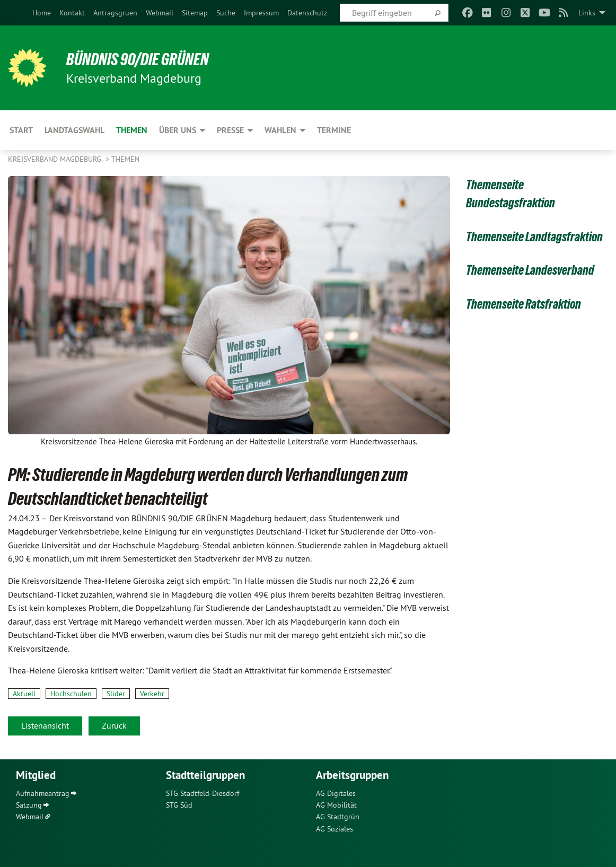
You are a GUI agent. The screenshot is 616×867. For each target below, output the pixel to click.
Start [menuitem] (21, 130)
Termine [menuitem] (334, 130)
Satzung (29, 805)
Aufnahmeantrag (43, 793)
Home (42, 13)
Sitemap (195, 13)
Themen (125, 159)
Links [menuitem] (587, 13)
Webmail (160, 13)
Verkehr (152, 694)
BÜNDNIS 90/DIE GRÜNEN (139, 59)
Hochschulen (71, 694)
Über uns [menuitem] (178, 130)
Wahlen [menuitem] (280, 130)
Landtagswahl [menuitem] (74, 130)
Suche (226, 13)
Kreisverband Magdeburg (56, 159)
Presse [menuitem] (230, 130)
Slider (116, 694)
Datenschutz (307, 13)
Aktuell (24, 694)
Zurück (114, 725)
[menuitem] (42, 13)
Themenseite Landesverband (534, 288)
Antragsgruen (115, 13)
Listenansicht (45, 725)
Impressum (261, 13)
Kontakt (72, 13)
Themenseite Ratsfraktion (527, 321)
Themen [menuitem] (132, 130)
